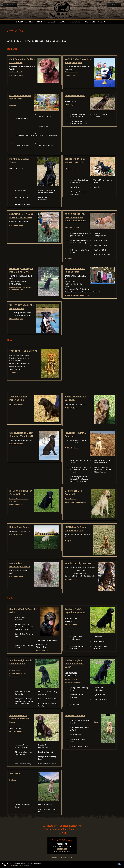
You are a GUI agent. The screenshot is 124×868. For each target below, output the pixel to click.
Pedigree (13, 105)
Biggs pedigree (70, 579)
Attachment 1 (70, 169)
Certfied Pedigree (71, 408)
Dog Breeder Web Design (17, 865)
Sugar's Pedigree (71, 679)
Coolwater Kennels (16, 72)
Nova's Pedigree (71, 625)
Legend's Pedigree (71, 75)
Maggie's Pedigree (16, 405)
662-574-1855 (114, 5)
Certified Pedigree (16, 75)
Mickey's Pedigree (16, 319)
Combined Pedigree (72, 227)
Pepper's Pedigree (16, 505)
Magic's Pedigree (16, 732)
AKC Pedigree (70, 105)
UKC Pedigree (15, 670)
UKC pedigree (70, 259)
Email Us (10, 5)
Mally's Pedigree (42, 650)
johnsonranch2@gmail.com (62, 852)
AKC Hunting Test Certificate (75, 502)
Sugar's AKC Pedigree (73, 682)
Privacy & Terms (67, 857)
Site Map (55, 857)
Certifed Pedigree (16, 535)
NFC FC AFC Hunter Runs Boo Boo (78, 295)
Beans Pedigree (70, 499)
